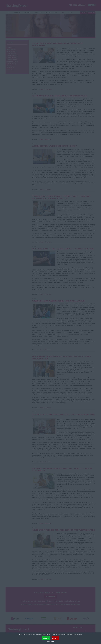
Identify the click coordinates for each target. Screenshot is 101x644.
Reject (55, 638)
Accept (46, 638)
